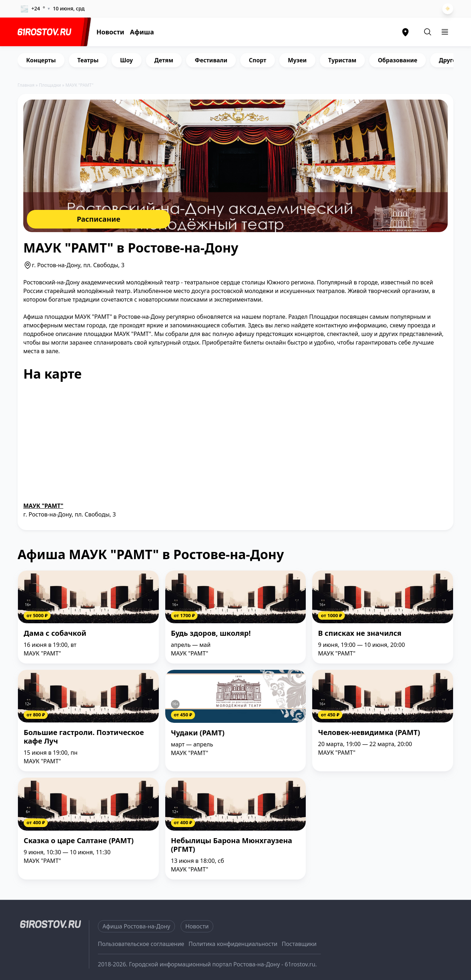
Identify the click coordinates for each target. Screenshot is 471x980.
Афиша (142, 32)
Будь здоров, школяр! (211, 633)
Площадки (50, 85)
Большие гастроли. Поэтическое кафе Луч (84, 737)
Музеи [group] (297, 60)
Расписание (99, 219)
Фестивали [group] (211, 60)
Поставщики (299, 944)
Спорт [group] (258, 60)
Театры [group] (88, 60)
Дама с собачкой (55, 633)
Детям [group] (164, 60)
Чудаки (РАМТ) (198, 733)
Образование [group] (398, 60)
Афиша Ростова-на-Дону (136, 926)
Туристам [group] (342, 60)
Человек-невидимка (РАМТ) (369, 733)
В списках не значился (360, 633)
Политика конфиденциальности (233, 944)
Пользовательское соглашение (141, 944)
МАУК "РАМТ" (43, 506)
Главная (26, 85)
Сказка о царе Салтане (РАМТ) (79, 841)
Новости (110, 32)
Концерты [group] (41, 60)
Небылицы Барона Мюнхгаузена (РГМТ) (232, 845)
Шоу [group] (127, 60)
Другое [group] (449, 60)
